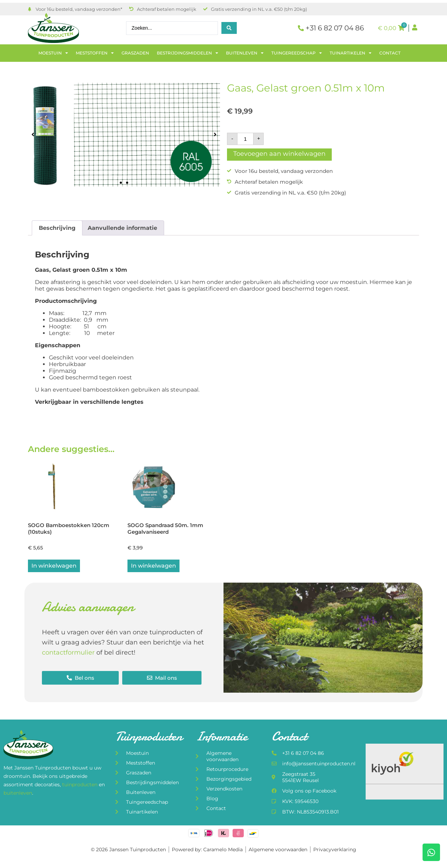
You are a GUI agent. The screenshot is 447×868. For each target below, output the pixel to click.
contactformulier (68, 653)
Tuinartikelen (351, 53)
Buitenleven (245, 53)
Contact (390, 53)
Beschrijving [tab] (57, 228)
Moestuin (53, 53)
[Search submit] (229, 28)
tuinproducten (80, 785)
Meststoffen (95, 53)
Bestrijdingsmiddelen (188, 53)
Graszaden (135, 53)
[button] (33, 135)
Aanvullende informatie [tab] (122, 228)
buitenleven (18, 793)
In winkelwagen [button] (54, 566)
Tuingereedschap (297, 53)
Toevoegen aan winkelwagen (279, 154)
